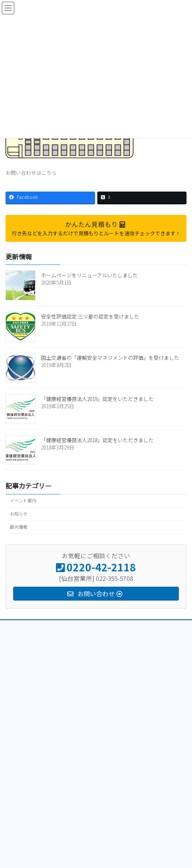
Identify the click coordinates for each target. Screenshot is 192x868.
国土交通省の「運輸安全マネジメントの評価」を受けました (110, 358)
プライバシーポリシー (27, 627)
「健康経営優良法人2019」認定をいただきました (97, 399)
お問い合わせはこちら (31, 173)
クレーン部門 (18, 654)
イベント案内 (23, 501)
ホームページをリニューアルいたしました (89, 275)
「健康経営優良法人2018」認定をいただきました (97, 440)
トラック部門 (19, 640)
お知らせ (19, 514)
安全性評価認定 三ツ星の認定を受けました (90, 316)
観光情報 (19, 527)
